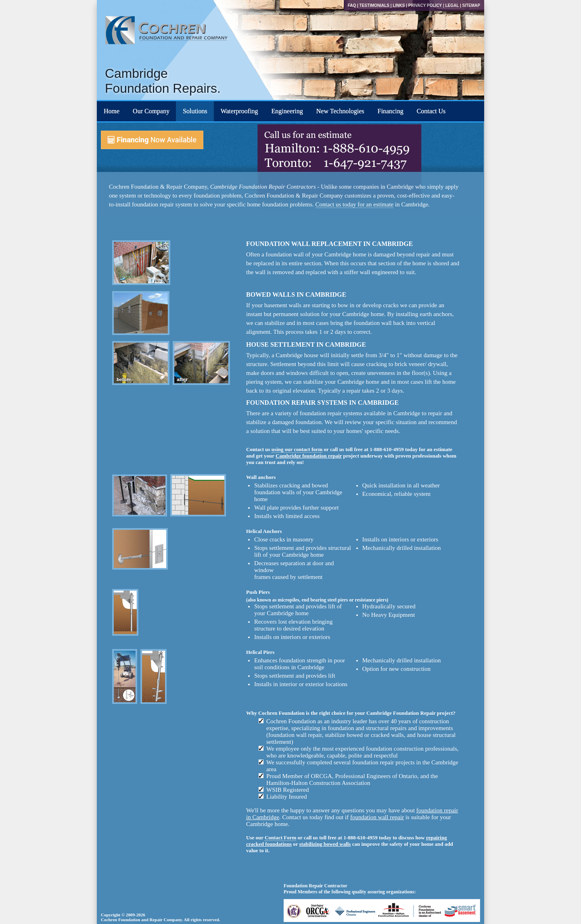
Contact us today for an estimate (355, 204)
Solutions (195, 111)
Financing (391, 111)
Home (112, 111)
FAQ (352, 5)
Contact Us (431, 111)
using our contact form (297, 449)
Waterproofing (239, 111)
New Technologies (340, 111)
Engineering (287, 111)
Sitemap (471, 5)
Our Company (151, 111)
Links (399, 5)
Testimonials (374, 5)
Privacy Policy (425, 5)
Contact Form (280, 838)
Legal (452, 5)
